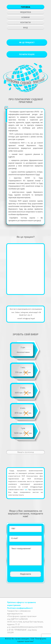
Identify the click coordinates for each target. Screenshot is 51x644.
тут (26, 490)
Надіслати (26, 574)
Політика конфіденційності (20, 608)
